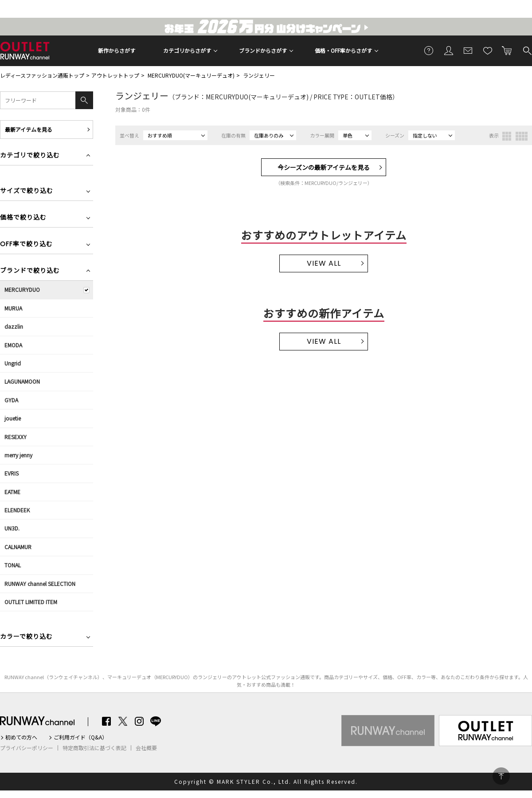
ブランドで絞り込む (30, 271)
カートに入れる (507, 50)
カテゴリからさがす (187, 50)
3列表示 (507, 136)
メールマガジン (468, 50)
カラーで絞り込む (26, 637)
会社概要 (146, 748)
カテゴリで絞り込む (30, 156)
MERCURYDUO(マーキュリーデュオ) (191, 75)
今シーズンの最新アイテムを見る (324, 167)
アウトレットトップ (115, 75)
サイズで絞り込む (27, 191)
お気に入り (488, 50)
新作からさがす (117, 50)
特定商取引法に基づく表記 (94, 748)
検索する (527, 50)
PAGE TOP (501, 776)
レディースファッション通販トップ (42, 75)
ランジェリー (259, 75)
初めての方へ (21, 737)
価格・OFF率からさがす (343, 50)
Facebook (106, 721)
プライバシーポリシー (27, 748)
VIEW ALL (324, 263)
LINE (156, 721)
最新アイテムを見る (29, 129)
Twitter (123, 721)
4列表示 (522, 136)
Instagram (139, 721)
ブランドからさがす (263, 50)
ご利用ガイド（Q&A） (80, 737)
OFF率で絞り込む (26, 245)
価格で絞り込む (23, 218)
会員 (449, 50)
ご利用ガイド (429, 50)
